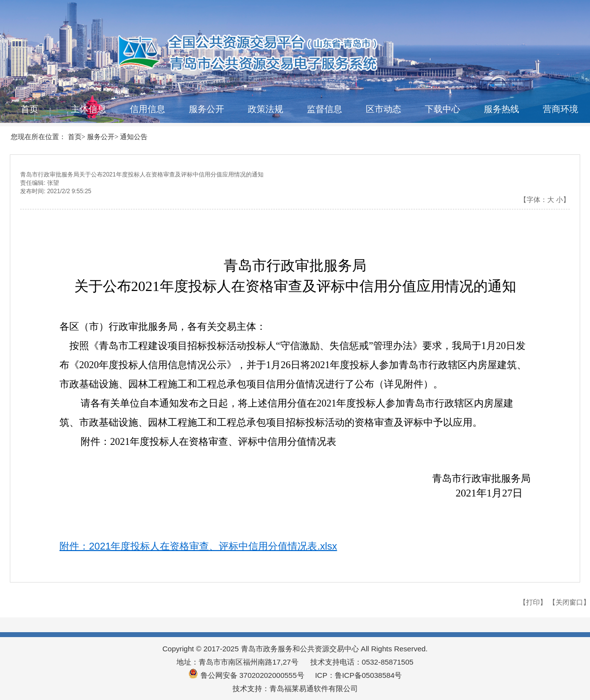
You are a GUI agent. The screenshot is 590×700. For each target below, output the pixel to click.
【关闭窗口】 (569, 602)
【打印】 (533, 602)
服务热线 (501, 109)
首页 (29, 109)
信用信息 (147, 109)
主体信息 (88, 109)
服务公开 (206, 109)
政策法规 (265, 109)
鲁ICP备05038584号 (369, 675)
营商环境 (560, 109)
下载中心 (442, 109)
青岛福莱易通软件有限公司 (314, 688)
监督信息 (324, 109)
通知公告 (134, 137)
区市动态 (383, 109)
